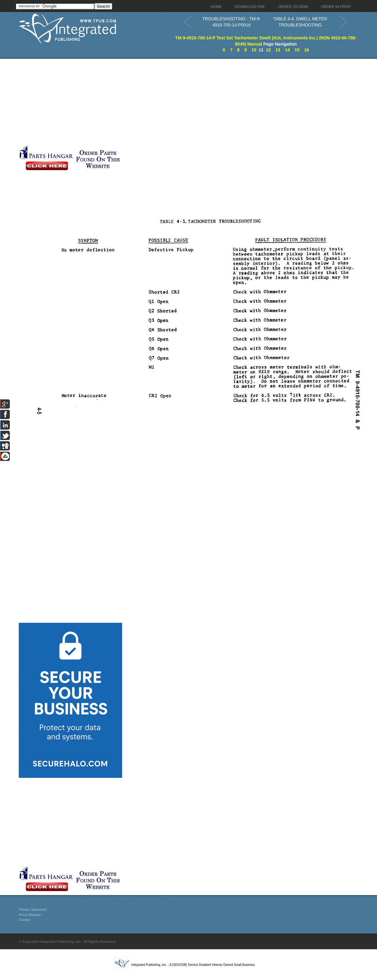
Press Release (30, 915)
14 (288, 50)
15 (297, 50)
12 (268, 50)
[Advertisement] (149, 102)
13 (278, 50)
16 (307, 50)
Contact (25, 920)
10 (254, 50)
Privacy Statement (32, 910)
